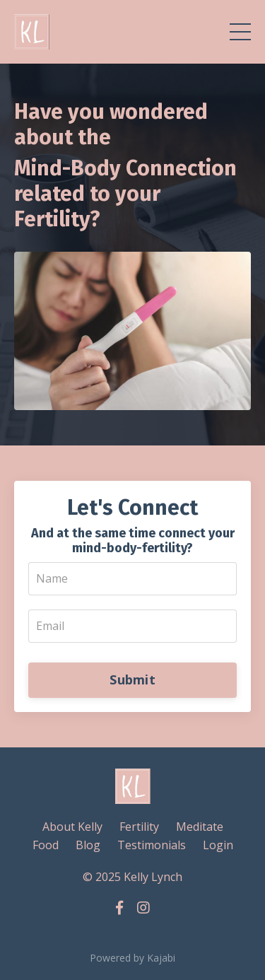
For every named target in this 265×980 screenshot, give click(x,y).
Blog (88, 845)
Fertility (139, 827)
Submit (132, 679)
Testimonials (152, 845)
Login (218, 845)
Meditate (200, 827)
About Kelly (72, 827)
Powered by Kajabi (132, 958)
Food (46, 845)
